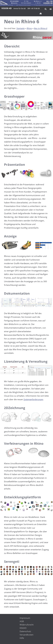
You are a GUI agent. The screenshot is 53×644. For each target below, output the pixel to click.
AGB (22, 621)
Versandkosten (26, 635)
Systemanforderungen (33, 399)
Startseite (21, 28)
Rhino (29, 28)
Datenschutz (25, 631)
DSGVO (23, 628)
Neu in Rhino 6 (41, 28)
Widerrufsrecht (27, 625)
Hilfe (22, 638)
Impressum (25, 618)
